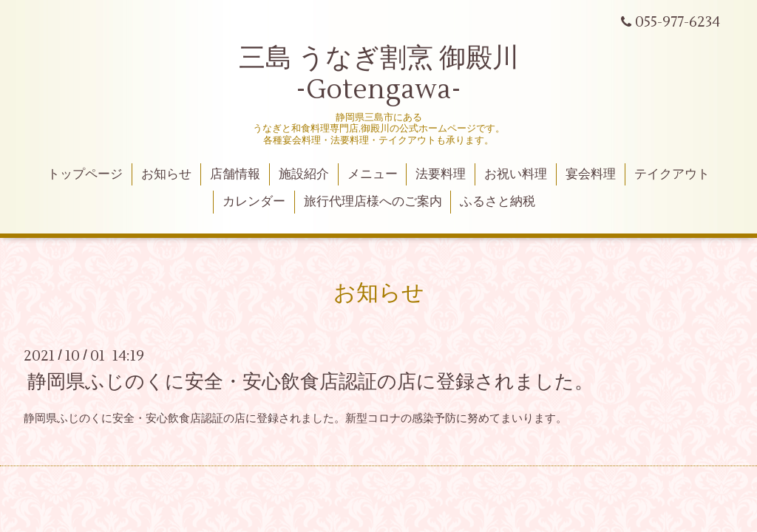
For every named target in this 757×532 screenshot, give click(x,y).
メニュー (373, 174)
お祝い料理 (516, 174)
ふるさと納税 (498, 202)
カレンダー (254, 202)
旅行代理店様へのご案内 (373, 202)
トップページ (85, 174)
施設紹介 (304, 174)
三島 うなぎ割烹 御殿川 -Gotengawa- (379, 74)
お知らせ (166, 174)
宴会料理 (591, 174)
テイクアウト (672, 174)
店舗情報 (235, 174)
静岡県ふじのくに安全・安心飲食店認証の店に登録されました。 (310, 382)
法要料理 (441, 174)
